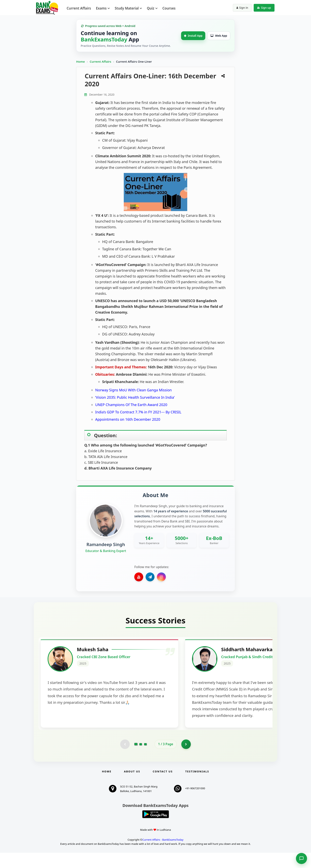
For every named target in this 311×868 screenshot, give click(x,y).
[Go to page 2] (141, 759)
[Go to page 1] (136, 759)
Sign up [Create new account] (264, 8)
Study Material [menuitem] (127, 8)
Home (81, 61)
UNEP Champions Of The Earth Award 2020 (131, 405)
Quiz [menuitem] (150, 8)
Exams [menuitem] (101, 8)
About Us (132, 787)
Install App (193, 36)
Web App (219, 36)
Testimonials (197, 787)
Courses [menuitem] (169, 8)
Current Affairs (101, 61)
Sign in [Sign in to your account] (242, 8)
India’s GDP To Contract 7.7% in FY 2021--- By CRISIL (138, 412)
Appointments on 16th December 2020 (128, 419)
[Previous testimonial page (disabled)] (125, 759)
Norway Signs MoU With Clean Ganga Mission (133, 390)
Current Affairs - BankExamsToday (163, 855)
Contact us (163, 787)
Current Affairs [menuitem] (79, 8)
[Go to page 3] (145, 759)
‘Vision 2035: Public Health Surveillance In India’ (135, 397)
